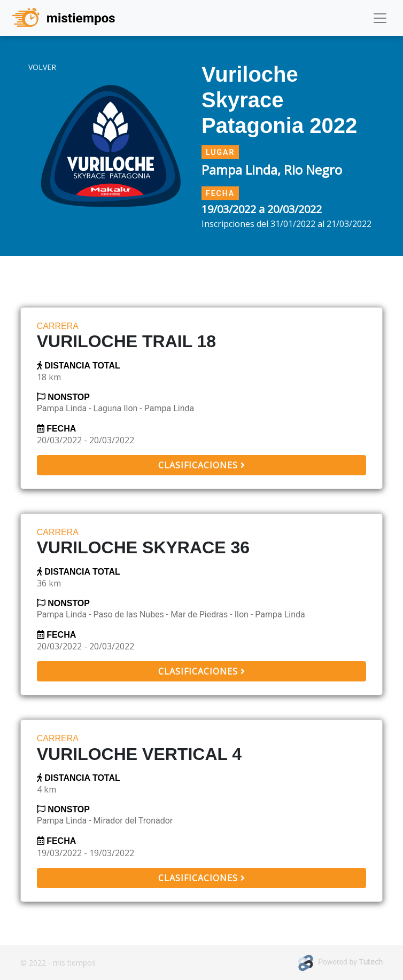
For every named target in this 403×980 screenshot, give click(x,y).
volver (42, 67)
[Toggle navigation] (380, 18)
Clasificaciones (201, 465)
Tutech (371, 962)
